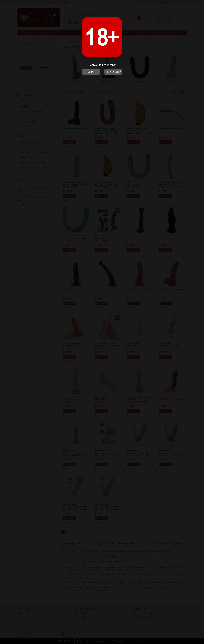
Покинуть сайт (113, 72)
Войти (91, 72)
